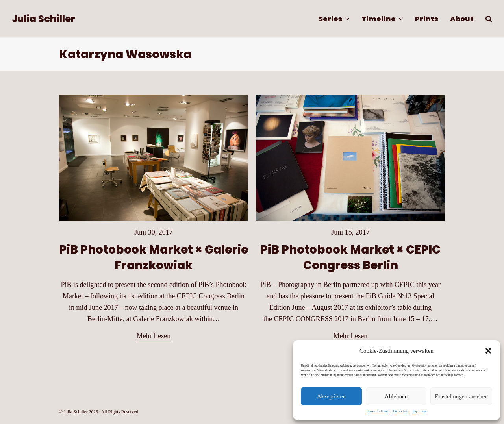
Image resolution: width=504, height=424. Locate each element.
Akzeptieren (331, 396)
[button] (488, 351)
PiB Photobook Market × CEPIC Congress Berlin (350, 257)
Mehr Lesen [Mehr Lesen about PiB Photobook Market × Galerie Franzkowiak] (154, 336)
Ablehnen (396, 396)
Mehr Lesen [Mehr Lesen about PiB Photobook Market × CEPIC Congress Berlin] (350, 336)
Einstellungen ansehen (461, 396)
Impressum (420, 411)
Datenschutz (401, 411)
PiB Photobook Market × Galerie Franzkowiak (154, 257)
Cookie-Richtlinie (378, 411)
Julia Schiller (44, 19)
